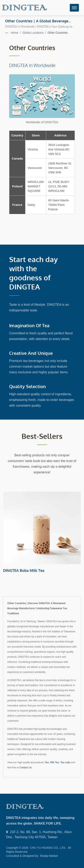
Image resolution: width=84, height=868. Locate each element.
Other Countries (58, 33)
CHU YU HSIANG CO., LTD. (48, 848)
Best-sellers (42, 436)
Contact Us (26, 768)
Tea (47, 762)
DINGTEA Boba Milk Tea (24, 570)
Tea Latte (65, 762)
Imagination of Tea (29, 325)
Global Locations (33, 33)
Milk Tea (55, 762)
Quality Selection (27, 386)
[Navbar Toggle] (74, 8)
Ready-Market (49, 856)
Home (15, 33)
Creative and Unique (31, 353)
